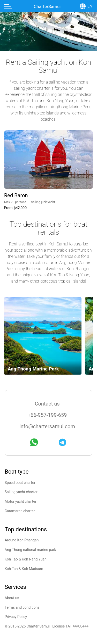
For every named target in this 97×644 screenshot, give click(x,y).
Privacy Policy (16, 617)
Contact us (47, 404)
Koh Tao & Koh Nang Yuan (26, 559)
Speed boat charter (20, 483)
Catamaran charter (20, 511)
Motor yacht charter (21, 501)
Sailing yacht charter (21, 492)
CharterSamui (47, 7)
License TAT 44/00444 (70, 626)
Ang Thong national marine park (30, 550)
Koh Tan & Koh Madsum (24, 569)
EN (90, 6)
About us (12, 598)
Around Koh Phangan (22, 540)
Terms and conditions (22, 607)
